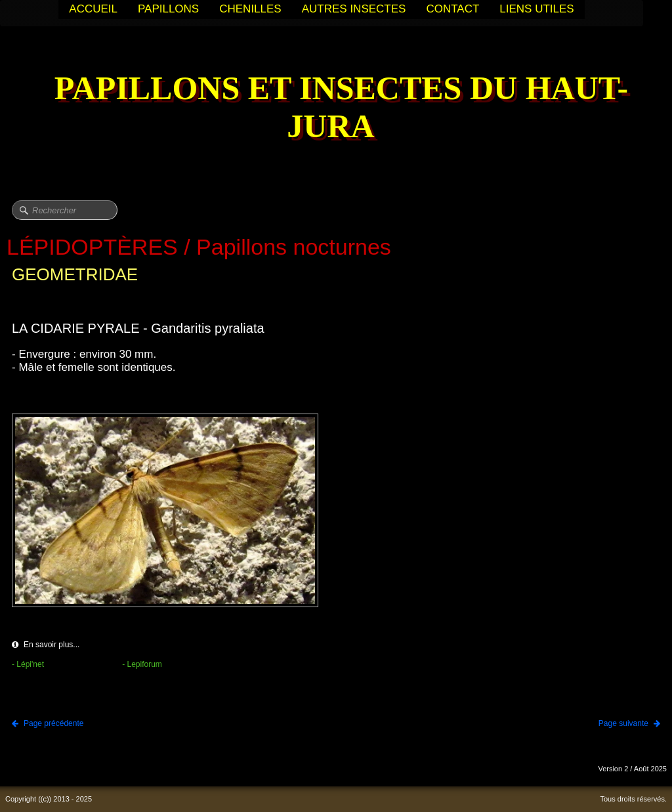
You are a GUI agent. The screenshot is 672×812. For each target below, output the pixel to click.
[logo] (336, 109)
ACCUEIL (93, 9)
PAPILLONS (168, 9)
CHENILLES (250, 9)
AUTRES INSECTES (354, 9)
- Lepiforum (142, 664)
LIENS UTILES (536, 9)
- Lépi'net (28, 664)
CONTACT (452, 9)
